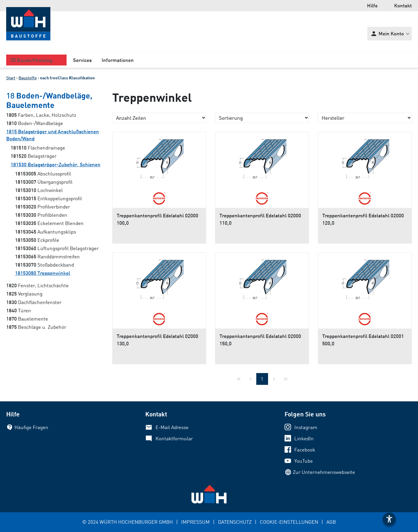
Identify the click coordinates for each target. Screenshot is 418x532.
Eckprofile (37, 240)
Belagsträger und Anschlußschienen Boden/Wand (53, 135)
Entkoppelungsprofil (48, 198)
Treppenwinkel (43, 273)
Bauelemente (27, 319)
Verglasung (24, 294)
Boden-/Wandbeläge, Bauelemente (49, 100)
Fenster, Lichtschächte (37, 285)
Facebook (305, 450)
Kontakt (403, 5)
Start (11, 78)
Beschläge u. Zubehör (36, 327)
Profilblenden (41, 215)
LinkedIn (304, 438)
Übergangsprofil (44, 182)
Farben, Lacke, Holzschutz (41, 115)
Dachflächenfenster (34, 302)
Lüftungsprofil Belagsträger (57, 248)
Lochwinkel (39, 190)
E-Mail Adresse (172, 427)
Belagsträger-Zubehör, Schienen (56, 164)
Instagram (306, 427)
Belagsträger (34, 156)
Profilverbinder (43, 207)
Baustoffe (28, 78)
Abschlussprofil (43, 174)
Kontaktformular (174, 438)
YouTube (304, 461)
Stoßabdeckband (44, 265)
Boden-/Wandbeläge (35, 123)
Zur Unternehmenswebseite (324, 472)
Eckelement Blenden (49, 223)
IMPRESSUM (195, 522)
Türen (19, 310)
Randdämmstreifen (47, 256)
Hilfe (372, 5)
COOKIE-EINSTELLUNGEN (289, 522)
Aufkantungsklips (46, 232)
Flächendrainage (38, 148)
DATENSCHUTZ (235, 522)
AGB (331, 522)
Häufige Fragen (31, 427)
